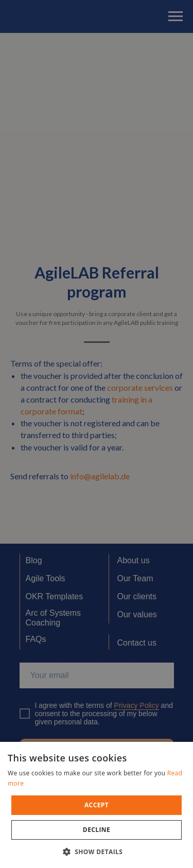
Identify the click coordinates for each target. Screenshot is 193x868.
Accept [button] (97, 805)
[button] (97, 851)
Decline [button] (97, 830)
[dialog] (97, 434)
